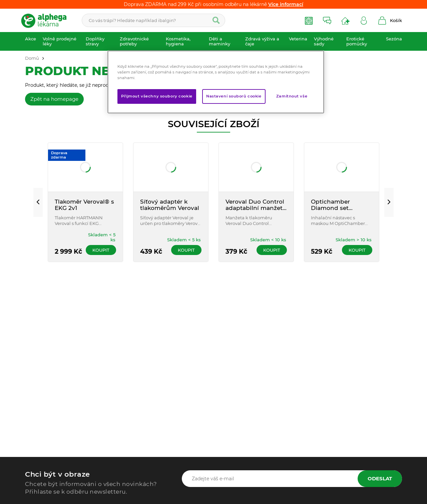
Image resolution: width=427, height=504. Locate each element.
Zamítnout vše (292, 96)
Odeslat (380, 478)
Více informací (286, 4)
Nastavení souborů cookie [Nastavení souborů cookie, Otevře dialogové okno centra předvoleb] (234, 96)
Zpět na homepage (54, 99)
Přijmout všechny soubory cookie (157, 96)
